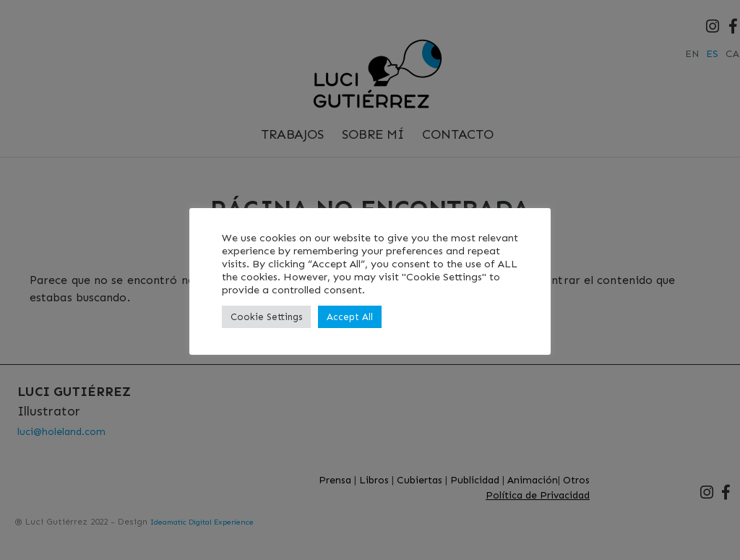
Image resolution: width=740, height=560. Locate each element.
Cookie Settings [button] (266, 317)
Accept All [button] (350, 317)
